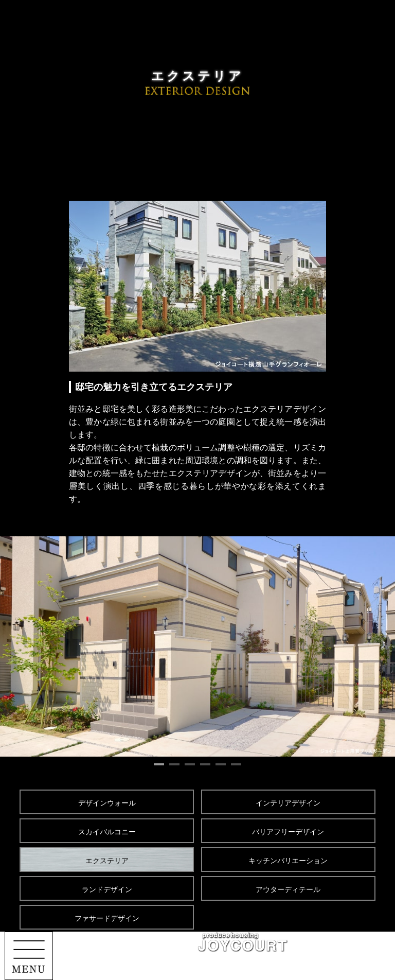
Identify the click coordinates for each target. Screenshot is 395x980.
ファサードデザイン (107, 918)
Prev (22, 646)
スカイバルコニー (107, 832)
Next (373, 646)
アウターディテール (288, 889)
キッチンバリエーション (288, 861)
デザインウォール (107, 803)
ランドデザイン (107, 889)
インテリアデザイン (288, 803)
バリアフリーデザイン (288, 832)
